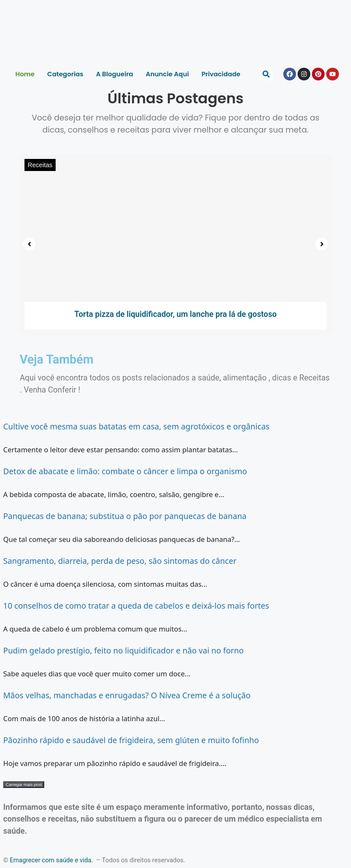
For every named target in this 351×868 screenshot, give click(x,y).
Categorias (65, 74)
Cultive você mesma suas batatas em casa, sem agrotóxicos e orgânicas (136, 426)
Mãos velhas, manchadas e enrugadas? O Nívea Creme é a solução (127, 695)
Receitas (40, 165)
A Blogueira (115, 74)
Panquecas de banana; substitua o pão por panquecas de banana (125, 516)
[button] (266, 74)
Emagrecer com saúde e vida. (52, 860)
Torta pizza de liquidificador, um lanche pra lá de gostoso (176, 314)
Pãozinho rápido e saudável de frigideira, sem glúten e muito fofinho (131, 740)
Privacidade (221, 74)
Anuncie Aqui (167, 74)
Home (25, 74)
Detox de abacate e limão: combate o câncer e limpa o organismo (125, 471)
